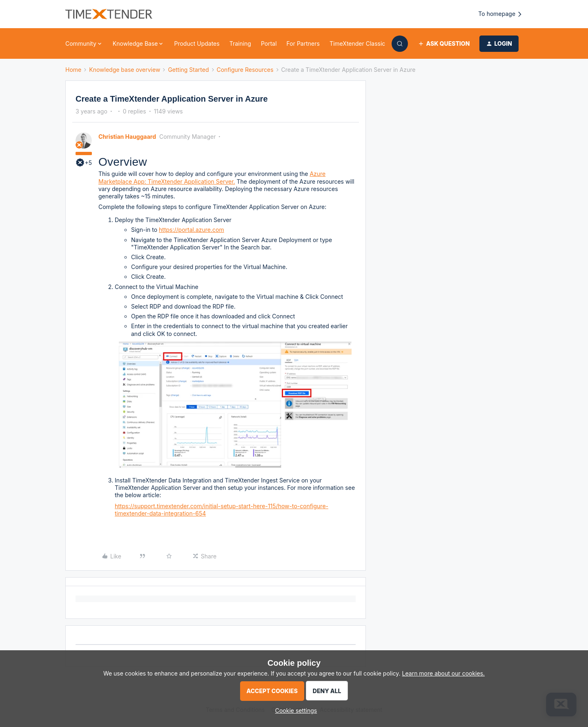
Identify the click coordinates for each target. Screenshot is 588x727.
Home (73, 70)
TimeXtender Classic (357, 43)
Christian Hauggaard (127, 137)
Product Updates (197, 43)
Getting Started (188, 70)
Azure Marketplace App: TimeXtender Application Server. (212, 177)
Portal (269, 43)
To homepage (500, 14)
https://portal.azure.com (192, 230)
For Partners (303, 43)
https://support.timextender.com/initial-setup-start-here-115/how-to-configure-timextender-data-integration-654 (222, 510)
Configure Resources (245, 70)
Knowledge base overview (125, 70)
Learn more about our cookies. (444, 673)
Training (240, 43)
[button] (444, 44)
